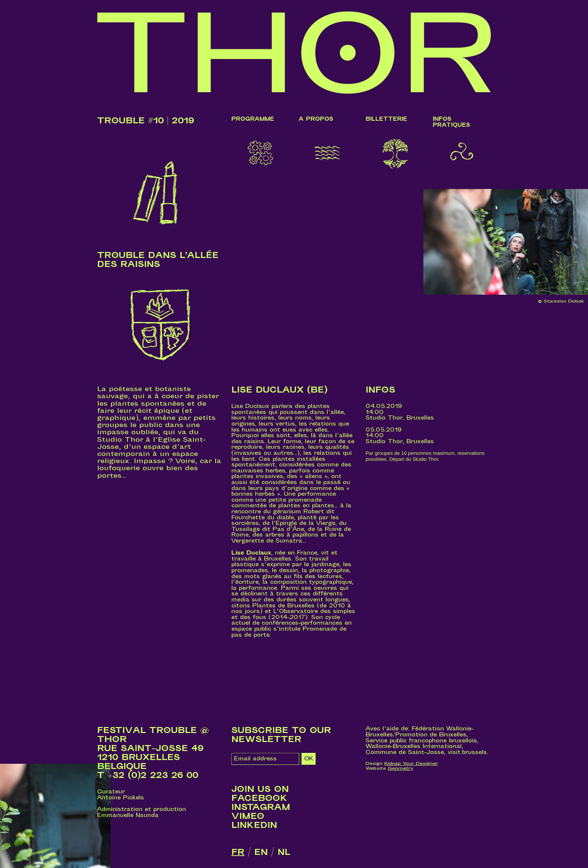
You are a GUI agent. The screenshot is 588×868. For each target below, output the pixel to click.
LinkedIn (254, 825)
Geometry (400, 768)
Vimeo (248, 816)
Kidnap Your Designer (411, 763)
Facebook (259, 798)
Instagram (261, 807)
